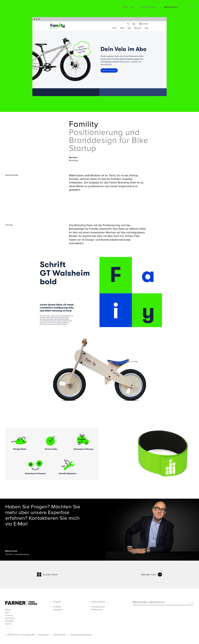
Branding (74, 160)
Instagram (58, 609)
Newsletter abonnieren (149, 602)
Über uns (128, 7)
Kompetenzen (149, 7)
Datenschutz (60, 635)
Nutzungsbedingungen (82, 635)
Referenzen (171, 7)
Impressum (44, 635)
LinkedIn (57, 607)
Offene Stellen (98, 602)
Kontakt (57, 602)
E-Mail (21, 524)
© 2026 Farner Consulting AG (20, 635)
